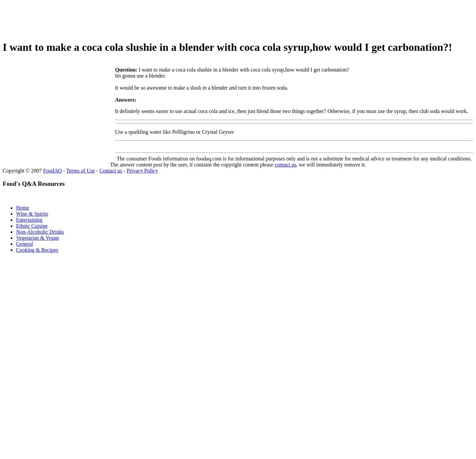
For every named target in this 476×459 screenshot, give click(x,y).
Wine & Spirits (32, 214)
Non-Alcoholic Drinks (40, 232)
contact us (285, 165)
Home (23, 208)
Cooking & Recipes (37, 250)
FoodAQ (52, 171)
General (25, 244)
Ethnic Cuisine (32, 226)
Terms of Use (81, 171)
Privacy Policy (142, 171)
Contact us (111, 171)
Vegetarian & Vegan (38, 238)
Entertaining (29, 220)
